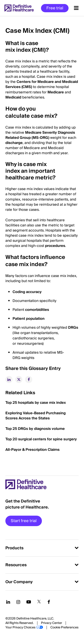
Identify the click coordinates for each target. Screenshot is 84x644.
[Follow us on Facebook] (49, 602)
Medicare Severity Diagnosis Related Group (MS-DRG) (40, 135)
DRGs (73, 328)
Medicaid (13, 97)
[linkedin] (9, 379)
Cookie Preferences (64, 628)
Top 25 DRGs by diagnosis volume (35, 429)
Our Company (19, 582)
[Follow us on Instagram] (18, 602)
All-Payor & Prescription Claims (32, 450)
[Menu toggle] (76, 8)
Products (14, 548)
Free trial (55, 8)
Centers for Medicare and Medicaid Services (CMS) (42, 84)
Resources (16, 565)
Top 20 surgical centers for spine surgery (41, 439)
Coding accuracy (27, 292)
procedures (55, 246)
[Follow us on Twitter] (39, 602)
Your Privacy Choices (20, 628)
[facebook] (29, 379)
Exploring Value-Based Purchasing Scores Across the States (36, 416)
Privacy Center (52, 623)
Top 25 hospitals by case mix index (36, 403)
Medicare (56, 92)
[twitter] (19, 379)
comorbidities (37, 310)
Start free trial (24, 521)
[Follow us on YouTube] (29, 602)
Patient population (29, 319)
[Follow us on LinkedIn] (8, 602)
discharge (14, 143)
